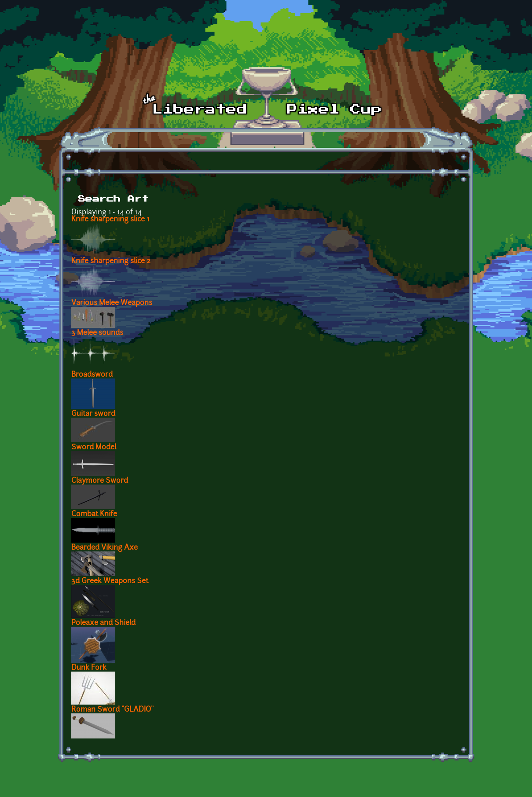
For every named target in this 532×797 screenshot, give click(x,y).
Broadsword (92, 375)
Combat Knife (94, 514)
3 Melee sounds (97, 333)
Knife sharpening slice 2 (111, 261)
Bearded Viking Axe (105, 548)
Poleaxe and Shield (103, 623)
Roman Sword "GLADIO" (112, 710)
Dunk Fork (89, 668)
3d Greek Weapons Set (110, 581)
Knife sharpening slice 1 (110, 220)
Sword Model (94, 448)
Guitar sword (93, 414)
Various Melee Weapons (112, 303)
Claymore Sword (100, 481)
